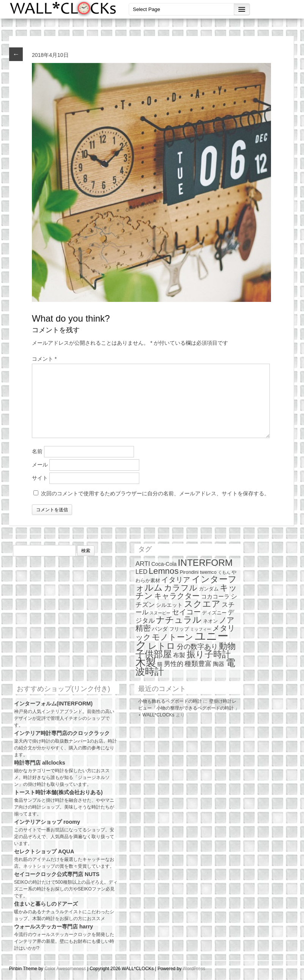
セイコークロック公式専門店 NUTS (57, 874)
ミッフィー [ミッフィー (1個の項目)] (201, 629)
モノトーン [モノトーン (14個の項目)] (172, 637)
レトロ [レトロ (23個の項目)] (162, 646)
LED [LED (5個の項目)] (141, 572)
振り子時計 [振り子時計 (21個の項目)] (209, 654)
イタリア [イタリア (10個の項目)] (176, 580)
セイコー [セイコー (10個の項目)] (186, 612)
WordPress (194, 969)
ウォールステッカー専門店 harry (54, 927)
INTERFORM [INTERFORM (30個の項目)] (205, 563)
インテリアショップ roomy (47, 822)
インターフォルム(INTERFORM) (53, 704)
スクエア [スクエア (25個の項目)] (202, 604)
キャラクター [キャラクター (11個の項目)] (177, 596)
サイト (40, 478)
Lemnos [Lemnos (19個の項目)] (164, 571)
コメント (44, 359)
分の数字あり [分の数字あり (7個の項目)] (197, 647)
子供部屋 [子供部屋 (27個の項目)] (154, 654)
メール (40, 465)
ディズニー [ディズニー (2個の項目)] (214, 613)
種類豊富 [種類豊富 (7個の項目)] (198, 664)
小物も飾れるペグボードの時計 (170, 701)
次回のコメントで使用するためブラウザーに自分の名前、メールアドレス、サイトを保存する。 (155, 493)
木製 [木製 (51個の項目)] (146, 663)
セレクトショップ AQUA (44, 851)
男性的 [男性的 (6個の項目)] (174, 664)
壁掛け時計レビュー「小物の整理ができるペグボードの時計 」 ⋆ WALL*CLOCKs (189, 708)
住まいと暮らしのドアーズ (46, 904)
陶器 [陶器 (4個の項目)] (219, 664)
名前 (37, 451)
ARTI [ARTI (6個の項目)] (143, 564)
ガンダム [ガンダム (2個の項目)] (209, 589)
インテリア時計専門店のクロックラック (62, 733)
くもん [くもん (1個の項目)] (224, 572)
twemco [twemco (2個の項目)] (208, 572)
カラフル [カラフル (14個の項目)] (181, 588)
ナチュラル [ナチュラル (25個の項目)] (179, 620)
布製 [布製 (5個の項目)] (179, 655)
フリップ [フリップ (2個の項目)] (179, 629)
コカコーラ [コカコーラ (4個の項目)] (215, 596)
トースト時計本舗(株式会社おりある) (58, 792)
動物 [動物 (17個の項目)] (227, 646)
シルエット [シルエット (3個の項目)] (169, 605)
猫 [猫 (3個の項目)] (160, 664)
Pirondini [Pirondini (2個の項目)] (189, 572)
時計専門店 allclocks (40, 763)
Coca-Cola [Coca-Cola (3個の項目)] (164, 564)
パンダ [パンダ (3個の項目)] (160, 629)
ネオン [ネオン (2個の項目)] (210, 621)
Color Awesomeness (65, 969)
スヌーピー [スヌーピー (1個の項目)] (160, 613)
